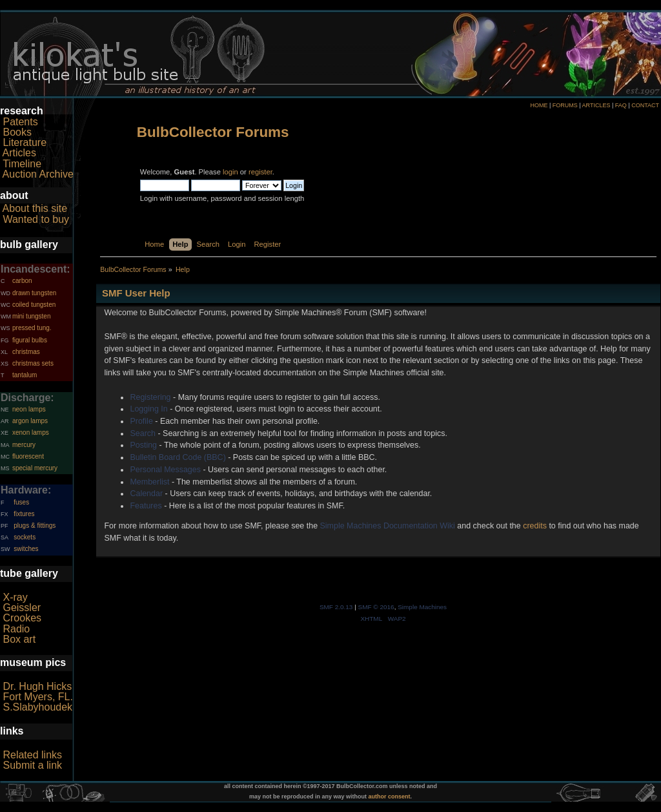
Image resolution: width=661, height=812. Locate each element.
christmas (26, 352)
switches (26, 549)
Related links (32, 755)
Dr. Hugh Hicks (37, 686)
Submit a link (32, 765)
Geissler (22, 608)
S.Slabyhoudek (37, 707)
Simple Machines (422, 607)
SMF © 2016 (376, 607)
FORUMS (565, 105)
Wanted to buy (36, 219)
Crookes (22, 618)
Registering (150, 397)
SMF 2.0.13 (336, 607)
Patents (20, 122)
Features (146, 506)
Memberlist (149, 482)
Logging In (148, 409)
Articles (19, 153)
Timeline (22, 164)
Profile (141, 421)
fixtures (24, 514)
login (230, 172)
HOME (539, 105)
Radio (16, 629)
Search (143, 433)
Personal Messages (165, 470)
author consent (390, 796)
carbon (22, 281)
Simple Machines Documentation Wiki (388, 526)
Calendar (146, 494)
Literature (25, 142)
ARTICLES (596, 105)
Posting (143, 445)
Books (17, 132)
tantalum (25, 375)
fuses (21, 502)
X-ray (15, 597)
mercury (24, 445)
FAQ (621, 105)
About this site (35, 208)
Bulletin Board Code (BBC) (178, 457)
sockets (25, 537)
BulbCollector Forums (213, 132)
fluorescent (28, 456)
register (260, 172)
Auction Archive (38, 174)
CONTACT (645, 105)
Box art (19, 639)
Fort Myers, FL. (37, 697)
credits (535, 526)
